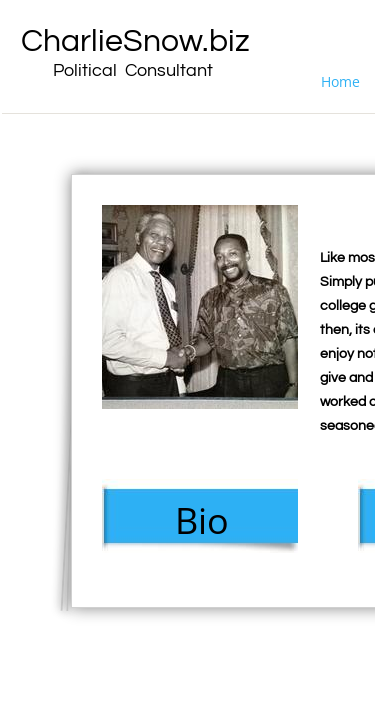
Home (340, 81)
